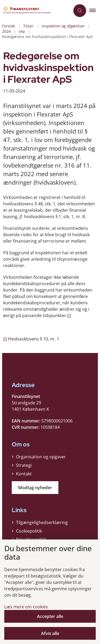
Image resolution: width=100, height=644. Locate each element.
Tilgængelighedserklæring (42, 522)
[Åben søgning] (80, 11)
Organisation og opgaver (41, 457)
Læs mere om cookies (26, 607)
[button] (95, 11)
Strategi (24, 465)
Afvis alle (50, 633)
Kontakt (24, 474)
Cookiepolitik (29, 531)
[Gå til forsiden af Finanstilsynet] (35, 11)
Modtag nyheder (35, 488)
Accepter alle (50, 616)
